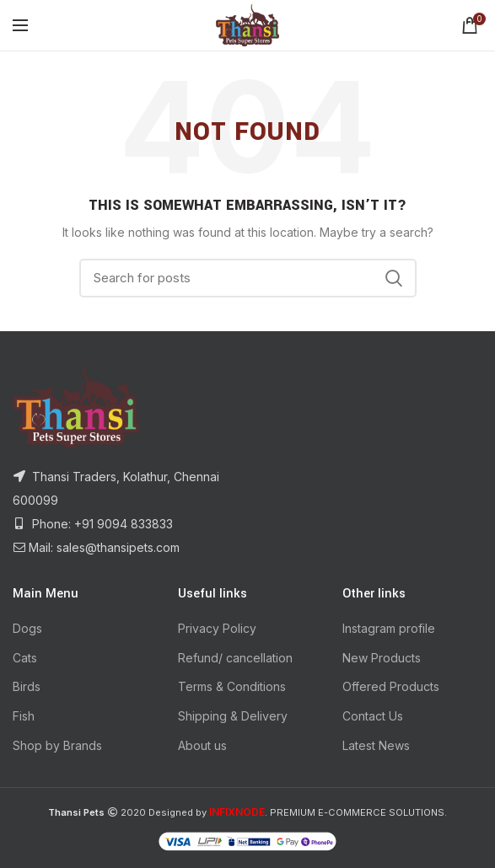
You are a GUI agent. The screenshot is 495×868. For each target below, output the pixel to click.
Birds (27, 686)
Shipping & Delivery (233, 716)
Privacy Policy (217, 628)
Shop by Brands (57, 745)
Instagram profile (389, 628)
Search (394, 278)
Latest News (376, 745)
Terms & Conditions (232, 686)
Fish (24, 716)
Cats (25, 658)
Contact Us (373, 716)
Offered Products (391, 686)
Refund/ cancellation (235, 658)
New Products (382, 658)
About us (202, 745)
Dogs (27, 628)
